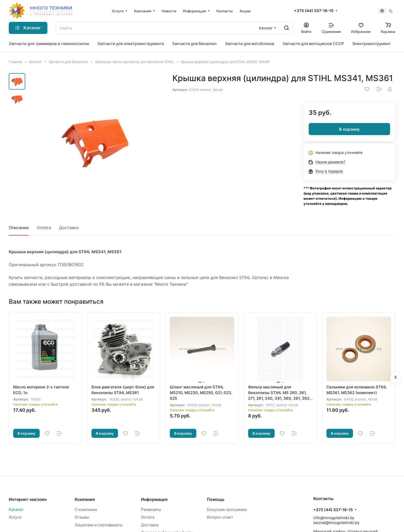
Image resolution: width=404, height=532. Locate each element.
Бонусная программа (227, 509)
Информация (154, 499)
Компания (85, 499)
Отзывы (82, 517)
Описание (19, 228)
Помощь (216, 499)
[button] (395, 377)
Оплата (44, 228)
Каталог (16, 509)
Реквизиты (151, 509)
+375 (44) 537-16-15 (314, 11)
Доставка (69, 228)
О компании (86, 509)
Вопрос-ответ (220, 517)
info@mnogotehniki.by (334, 518)
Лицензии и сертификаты (99, 525)
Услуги (15, 517)
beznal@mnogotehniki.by (336, 523)
